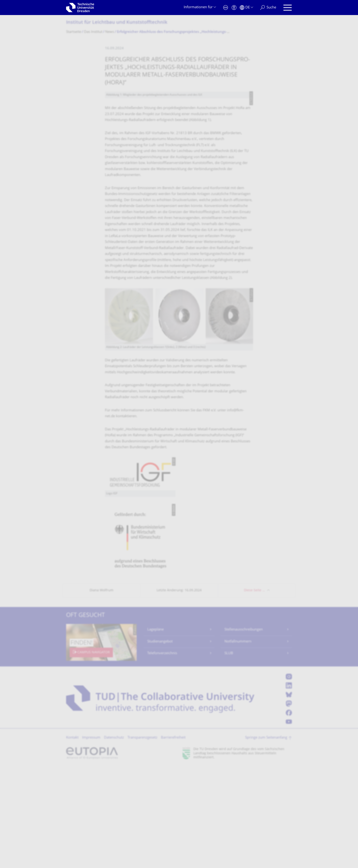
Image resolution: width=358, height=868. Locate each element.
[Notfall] (226, 8)
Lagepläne (155, 731)
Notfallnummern (238, 743)
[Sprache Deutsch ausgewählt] (246, 8)
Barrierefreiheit (173, 839)
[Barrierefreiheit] (234, 8)
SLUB (229, 755)
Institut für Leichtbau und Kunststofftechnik (117, 23)
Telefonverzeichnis (162, 755)
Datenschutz (114, 839)
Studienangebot (160, 743)
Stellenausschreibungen (244, 731)
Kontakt (72, 839)
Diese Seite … (254, 692)
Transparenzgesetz (142, 839)
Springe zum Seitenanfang (266, 839)
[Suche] (268, 8)
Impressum (91, 839)
